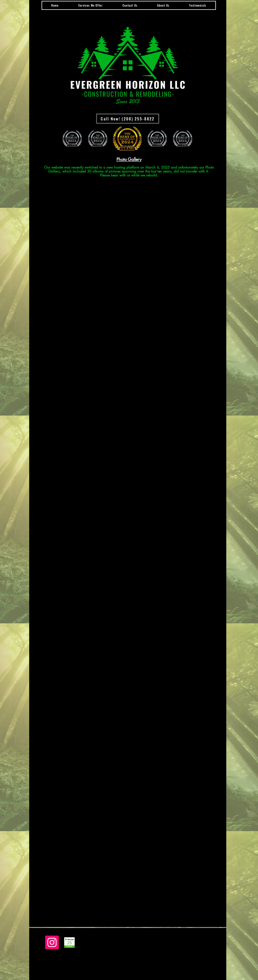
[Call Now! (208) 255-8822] (128, 119)
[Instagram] (52, 942)
